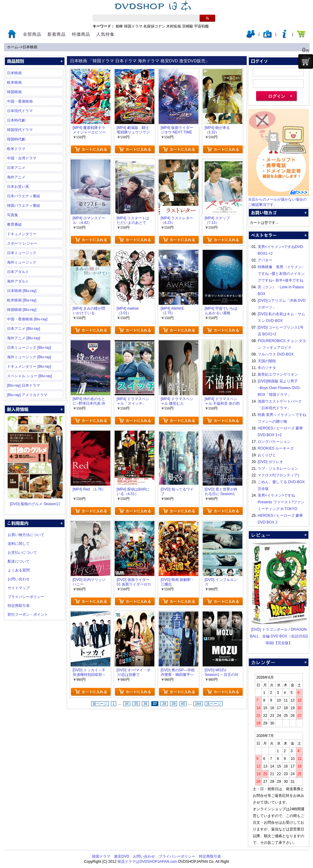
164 (198, 704)
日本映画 (30, 47)
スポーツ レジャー (22, 243)
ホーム (13, 47)
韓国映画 (14, 92)
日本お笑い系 (18, 187)
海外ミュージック (22, 262)
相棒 (119, 26)
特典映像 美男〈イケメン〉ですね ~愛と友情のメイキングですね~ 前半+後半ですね (282, 274)
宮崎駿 (188, 26)
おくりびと (267, 455)
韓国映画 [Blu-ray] (22, 310)
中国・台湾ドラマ (22, 158)
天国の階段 (267, 361)
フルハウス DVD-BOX (276, 354)
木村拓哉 (174, 26)
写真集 (13, 215)
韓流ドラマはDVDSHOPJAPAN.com (147, 862)
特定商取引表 (19, 606)
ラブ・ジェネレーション (278, 469)
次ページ (214, 704)
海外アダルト (18, 281)
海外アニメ (16, 177)
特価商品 (81, 34)
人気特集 (105, 34)
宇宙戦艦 (201, 26)
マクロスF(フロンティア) (278, 475)
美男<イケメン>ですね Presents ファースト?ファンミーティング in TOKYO (281, 502)
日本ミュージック (22, 253)
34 (127, 704)
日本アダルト (18, 272)
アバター (265, 260)
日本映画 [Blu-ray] (22, 291)
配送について (19, 561)
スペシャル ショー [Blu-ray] (29, 376)
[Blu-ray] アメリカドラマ (27, 395)
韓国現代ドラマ (20, 130)
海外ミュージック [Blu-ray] (29, 357)
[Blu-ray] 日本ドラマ (24, 385)
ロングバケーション (274, 442)
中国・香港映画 (20, 101)
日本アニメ (16, 168)
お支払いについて (22, 553)
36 (145, 704)
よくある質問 (19, 570)
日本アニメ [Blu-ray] (24, 329)
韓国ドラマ (133, 26)
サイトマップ (19, 588)
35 (136, 704)
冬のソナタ (267, 368)
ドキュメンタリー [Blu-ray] (29, 367)
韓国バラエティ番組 (24, 206)
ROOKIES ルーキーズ (276, 448)
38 (164, 704)
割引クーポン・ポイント (28, 615)
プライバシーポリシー (26, 597)
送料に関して (19, 544)
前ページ (100, 704)
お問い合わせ (19, 579)
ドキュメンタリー (22, 234)
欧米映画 (14, 82)
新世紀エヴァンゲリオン (278, 374)
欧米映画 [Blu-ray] (22, 300)
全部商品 (32, 34)
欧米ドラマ (16, 149)
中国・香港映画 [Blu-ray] (27, 319)
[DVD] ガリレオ (270, 462)
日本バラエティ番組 (24, 196)
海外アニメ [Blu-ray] (24, 338)
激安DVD (122, 856)
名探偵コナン (154, 26)
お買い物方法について (26, 535)
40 (183, 704)
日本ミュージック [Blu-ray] (29, 348)
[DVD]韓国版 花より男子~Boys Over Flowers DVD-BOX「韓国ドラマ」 (279, 388)
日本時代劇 (16, 120)
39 (173, 704)
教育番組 (14, 224)
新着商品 (57, 34)
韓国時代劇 (16, 139)
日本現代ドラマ (20, 111)
